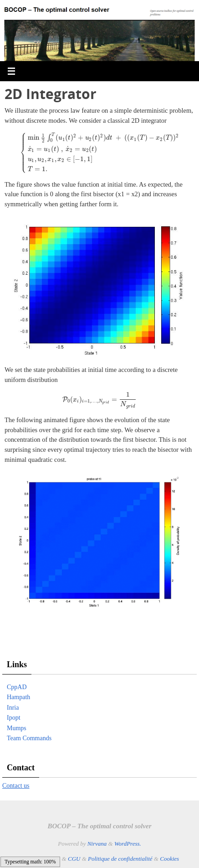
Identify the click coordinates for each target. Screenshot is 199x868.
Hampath (18, 697)
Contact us (16, 786)
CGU (74, 859)
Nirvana (97, 844)
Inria (13, 708)
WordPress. (128, 844)
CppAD (17, 687)
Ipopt (14, 718)
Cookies (169, 859)
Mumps (17, 728)
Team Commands (29, 738)
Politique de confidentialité (120, 859)
